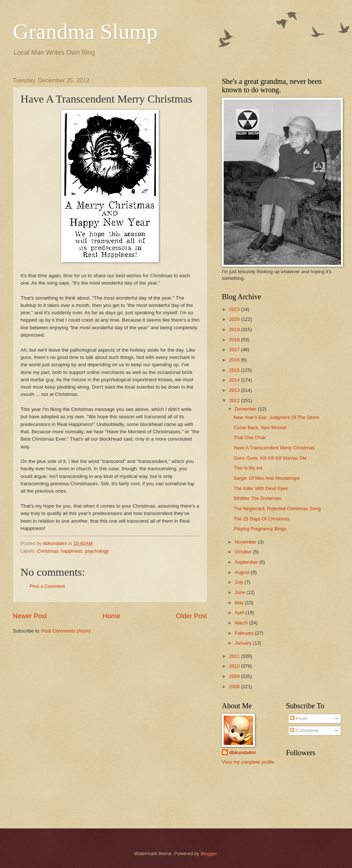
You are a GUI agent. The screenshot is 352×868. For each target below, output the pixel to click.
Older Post (192, 616)
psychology (97, 551)
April (240, 613)
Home (111, 616)
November (246, 542)
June (241, 592)
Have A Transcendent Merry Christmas (274, 448)
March (242, 623)
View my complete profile (248, 762)
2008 (235, 687)
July (239, 582)
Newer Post (30, 616)
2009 (235, 676)
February (245, 633)
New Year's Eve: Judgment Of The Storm (276, 417)
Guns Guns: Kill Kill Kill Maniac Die (270, 458)
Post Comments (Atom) (66, 631)
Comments (304, 730)
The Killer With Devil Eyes (261, 488)
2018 (235, 340)
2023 (235, 309)
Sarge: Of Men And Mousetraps (267, 478)
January (244, 643)
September (247, 562)
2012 (235, 400)
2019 (235, 329)
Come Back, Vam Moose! (260, 428)
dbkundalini (242, 752)
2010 (235, 666)
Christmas (48, 551)
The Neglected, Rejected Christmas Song (277, 509)
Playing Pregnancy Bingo (260, 529)
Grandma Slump (85, 31)
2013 (235, 390)
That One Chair (250, 437)
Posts (299, 718)
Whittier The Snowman (257, 498)
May (240, 603)
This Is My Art (248, 468)
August (243, 572)
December (246, 409)
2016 (235, 360)
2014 (235, 380)
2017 (235, 350)
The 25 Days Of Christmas (261, 519)
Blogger (209, 854)
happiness (72, 551)
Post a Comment (47, 586)
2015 (235, 370)
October (244, 552)
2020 (235, 319)
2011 (235, 656)
